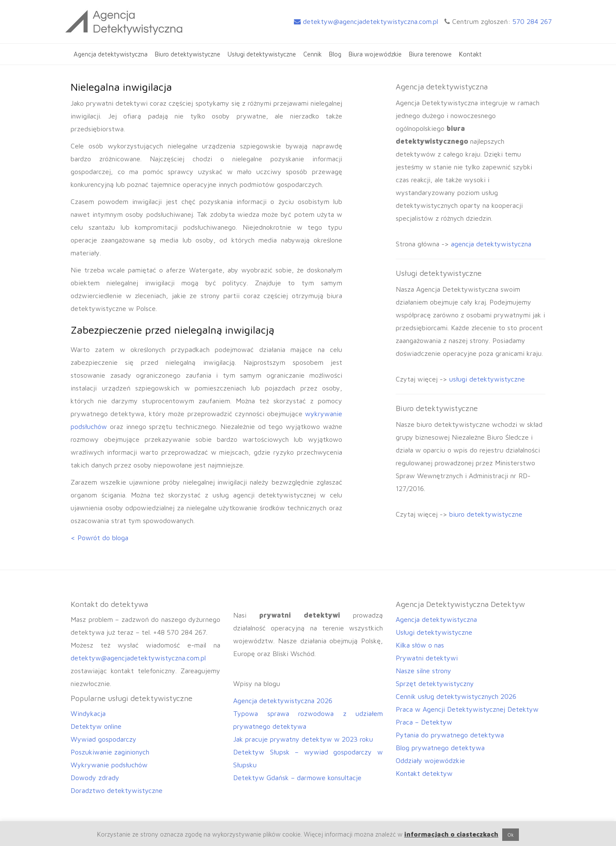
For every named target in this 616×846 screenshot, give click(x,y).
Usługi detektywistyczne (262, 54)
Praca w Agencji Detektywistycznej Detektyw (467, 709)
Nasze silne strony (423, 671)
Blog (335, 54)
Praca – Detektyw (424, 722)
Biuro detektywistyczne (188, 54)
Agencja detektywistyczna (111, 54)
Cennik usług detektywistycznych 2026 (456, 696)
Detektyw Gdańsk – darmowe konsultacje (297, 778)
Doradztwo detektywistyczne (117, 790)
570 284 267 (532, 21)
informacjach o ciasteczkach (451, 834)
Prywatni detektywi (427, 658)
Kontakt (470, 54)
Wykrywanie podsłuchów (109, 765)
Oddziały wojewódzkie (430, 760)
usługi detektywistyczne (487, 379)
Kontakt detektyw (424, 773)
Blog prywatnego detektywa (440, 748)
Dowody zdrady (95, 778)
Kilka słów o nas (420, 645)
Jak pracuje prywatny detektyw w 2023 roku (303, 739)
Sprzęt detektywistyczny (435, 683)
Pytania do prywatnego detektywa (450, 735)
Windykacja (88, 713)
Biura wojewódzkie (375, 54)
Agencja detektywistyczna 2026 (283, 701)
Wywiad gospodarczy (104, 739)
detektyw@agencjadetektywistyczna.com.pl (366, 21)
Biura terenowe (430, 54)
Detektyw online (96, 726)
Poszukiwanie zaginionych (110, 752)
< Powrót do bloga (99, 538)
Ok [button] (511, 835)
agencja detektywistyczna (491, 244)
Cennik (312, 54)
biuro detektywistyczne (486, 514)
